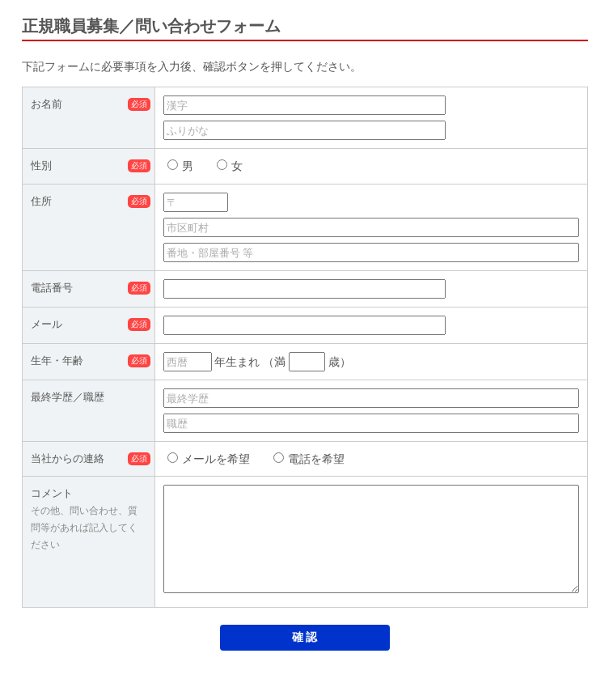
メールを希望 (209, 459)
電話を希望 (309, 459)
